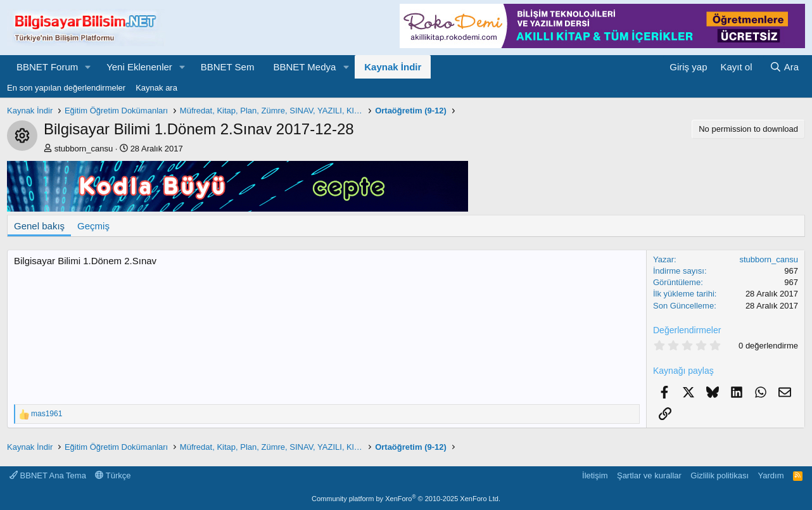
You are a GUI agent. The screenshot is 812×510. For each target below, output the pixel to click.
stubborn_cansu (84, 149)
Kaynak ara (156, 88)
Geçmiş (93, 226)
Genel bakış (39, 226)
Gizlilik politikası (720, 475)
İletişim (595, 475)
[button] (88, 67)
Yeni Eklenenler (139, 67)
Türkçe (113, 475)
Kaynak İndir (393, 67)
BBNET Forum (47, 67)
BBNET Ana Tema (48, 475)
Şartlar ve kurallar (649, 475)
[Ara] (784, 67)
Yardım (771, 475)
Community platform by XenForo (406, 499)
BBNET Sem (228, 67)
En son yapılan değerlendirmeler (66, 88)
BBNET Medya (304, 67)
